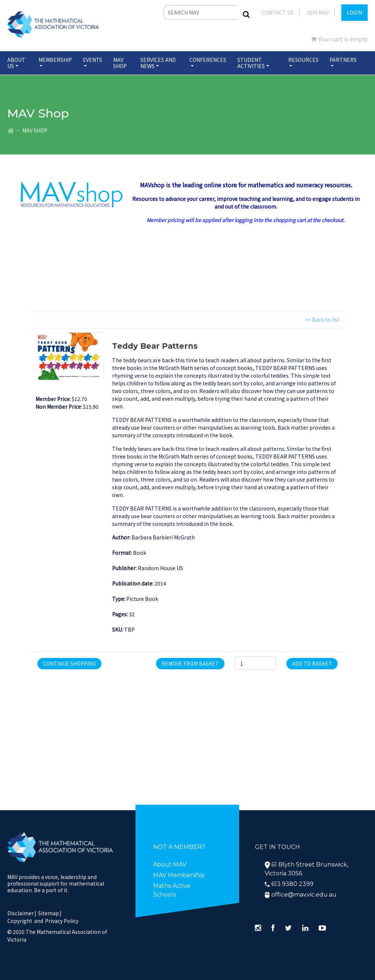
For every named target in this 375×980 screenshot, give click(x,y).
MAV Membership (179, 875)
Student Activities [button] (251, 63)
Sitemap (49, 913)
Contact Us (278, 12)
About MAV (170, 865)
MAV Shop (120, 63)
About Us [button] (16, 63)
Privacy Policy (62, 921)
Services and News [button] (158, 63)
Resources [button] (303, 60)
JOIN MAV (318, 12)
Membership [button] (55, 60)
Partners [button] (343, 60)
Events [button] (92, 60)
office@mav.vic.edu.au (304, 895)
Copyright (20, 921)
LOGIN (354, 12)
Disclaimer (22, 913)
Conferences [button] (208, 60)
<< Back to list (322, 319)
